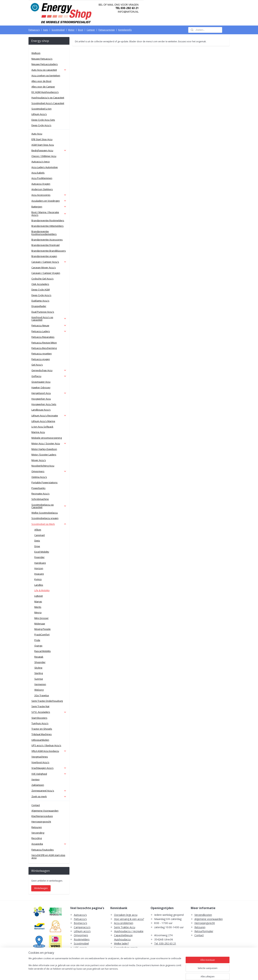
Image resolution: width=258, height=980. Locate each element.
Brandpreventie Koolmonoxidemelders (44, 233)
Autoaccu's (80, 915)
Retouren (37, 827)
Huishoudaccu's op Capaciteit (48, 98)
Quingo (38, 646)
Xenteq (35, 779)
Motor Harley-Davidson (44, 449)
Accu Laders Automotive (45, 167)
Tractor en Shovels (42, 729)
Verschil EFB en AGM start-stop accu (48, 856)
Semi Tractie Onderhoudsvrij (47, 701)
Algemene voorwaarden (209, 919)
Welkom (36, 53)
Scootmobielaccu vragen (45, 518)
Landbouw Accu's (41, 410)
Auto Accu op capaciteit (49, 70)
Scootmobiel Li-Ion (41, 109)
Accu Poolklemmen (42, 178)
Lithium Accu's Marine (43, 421)
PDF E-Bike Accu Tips (127, 960)
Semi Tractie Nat (40, 706)
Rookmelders (82, 939)
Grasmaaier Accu (41, 382)
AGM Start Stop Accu (43, 145)
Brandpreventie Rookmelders (48, 220)
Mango (38, 601)
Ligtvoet (39, 596)
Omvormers (49, 471)
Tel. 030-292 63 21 (165, 943)
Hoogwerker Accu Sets (44, 404)
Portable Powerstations (44, 482)
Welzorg (39, 690)
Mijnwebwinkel (168, 973)
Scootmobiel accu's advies (130, 952)
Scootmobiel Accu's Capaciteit (48, 103)
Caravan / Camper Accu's (49, 262)
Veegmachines (40, 757)
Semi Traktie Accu (125, 927)
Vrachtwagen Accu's (49, 768)
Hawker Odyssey (41, 387)
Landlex (39, 585)
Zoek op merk (49, 796)
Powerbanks (38, 488)
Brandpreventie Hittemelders (48, 226)
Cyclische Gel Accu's (42, 279)
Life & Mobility (42, 590)
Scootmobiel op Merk (49, 524)
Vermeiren (40, 684)
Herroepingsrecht (41, 822)
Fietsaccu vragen (41, 359)
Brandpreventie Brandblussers (49, 251)
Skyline (38, 668)
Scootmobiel (58, 30)
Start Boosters (39, 718)
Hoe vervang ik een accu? (129, 919)
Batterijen (49, 207)
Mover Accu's (39, 460)
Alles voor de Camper (43, 87)
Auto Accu (37, 134)
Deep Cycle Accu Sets (43, 120)
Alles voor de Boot (41, 81)
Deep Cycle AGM (41, 290)
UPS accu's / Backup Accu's (46, 745)
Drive (37, 546)
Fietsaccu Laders (49, 331)
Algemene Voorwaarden (45, 811)
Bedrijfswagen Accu (49, 150)
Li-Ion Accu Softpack (42, 427)
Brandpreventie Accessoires (47, 240)
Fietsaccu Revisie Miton (44, 343)
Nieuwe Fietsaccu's (42, 59)
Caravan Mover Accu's (44, 267)
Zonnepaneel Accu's (49, 791)
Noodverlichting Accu (43, 466)
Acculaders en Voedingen (49, 201)
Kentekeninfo (125, 30)
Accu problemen (124, 923)
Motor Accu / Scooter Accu (49, 443)
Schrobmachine (40, 499)
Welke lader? (121, 943)
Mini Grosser (41, 618)
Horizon (39, 568)
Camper (91, 30)
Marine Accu (38, 432)
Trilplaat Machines (42, 734)
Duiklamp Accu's (40, 301)
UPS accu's (80, 948)
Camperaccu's (82, 927)
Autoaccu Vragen (41, 184)
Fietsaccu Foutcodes (43, 850)
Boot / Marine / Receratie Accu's (49, 214)
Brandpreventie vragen (44, 256)
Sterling (39, 673)
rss (122, 973)
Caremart (40, 535)
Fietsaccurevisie (107, 30)
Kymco (38, 579)
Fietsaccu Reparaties (43, 337)
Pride (37, 640)
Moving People (42, 629)
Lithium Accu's (39, 114)
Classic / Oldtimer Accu (44, 156)
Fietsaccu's (34, 30)
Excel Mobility (42, 552)
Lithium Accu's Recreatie (49, 416)
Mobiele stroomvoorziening (47, 438)
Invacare (39, 574)
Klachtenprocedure (42, 816)
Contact (36, 805)
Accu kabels (38, 173)
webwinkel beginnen (136, 973)
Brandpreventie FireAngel (45, 245)
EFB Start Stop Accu (42, 139)
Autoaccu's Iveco (41, 162)
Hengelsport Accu (49, 393)
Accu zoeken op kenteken (46, 75)
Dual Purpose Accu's (43, 312)
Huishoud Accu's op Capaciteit (49, 319)
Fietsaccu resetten (42, 354)
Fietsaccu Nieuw (49, 325)
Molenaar (40, 624)
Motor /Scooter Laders (44, 455)
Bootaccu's (80, 923)
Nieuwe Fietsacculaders (45, 64)
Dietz (37, 541)
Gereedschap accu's (126, 948)
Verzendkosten (203, 915)
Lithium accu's (82, 931)
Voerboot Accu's (40, 762)
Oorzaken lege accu (126, 915)
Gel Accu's (37, 365)
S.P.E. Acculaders (49, 712)
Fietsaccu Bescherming (44, 348)
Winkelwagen (41, 888)
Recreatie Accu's (40, 494)
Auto (46, 30)
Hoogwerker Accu (41, 399)
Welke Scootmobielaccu (45, 513)
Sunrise (39, 679)
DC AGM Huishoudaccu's (45, 92)
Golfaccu (49, 376)
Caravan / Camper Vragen (46, 273)
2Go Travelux (42, 695)
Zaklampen (38, 785)
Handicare (40, 563)
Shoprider (40, 662)
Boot (81, 30)
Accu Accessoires (49, 195)
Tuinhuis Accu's (40, 723)
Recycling (37, 838)
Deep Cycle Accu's (41, 125)
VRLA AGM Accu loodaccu (49, 751)
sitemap (114, 973)
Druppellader (39, 306)
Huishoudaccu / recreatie (129, 931)
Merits (38, 607)
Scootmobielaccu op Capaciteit (49, 506)
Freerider (39, 557)
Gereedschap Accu (49, 370)
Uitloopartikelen (40, 740)
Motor (71, 30)
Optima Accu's (39, 477)
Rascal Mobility (43, 651)
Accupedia (49, 844)
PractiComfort (42, 634)
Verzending (38, 833)
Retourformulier (204, 931)
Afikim (38, 530)
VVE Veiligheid (49, 774)
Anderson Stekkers (42, 189)
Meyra (38, 612)
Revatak (39, 657)
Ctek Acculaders (40, 284)
